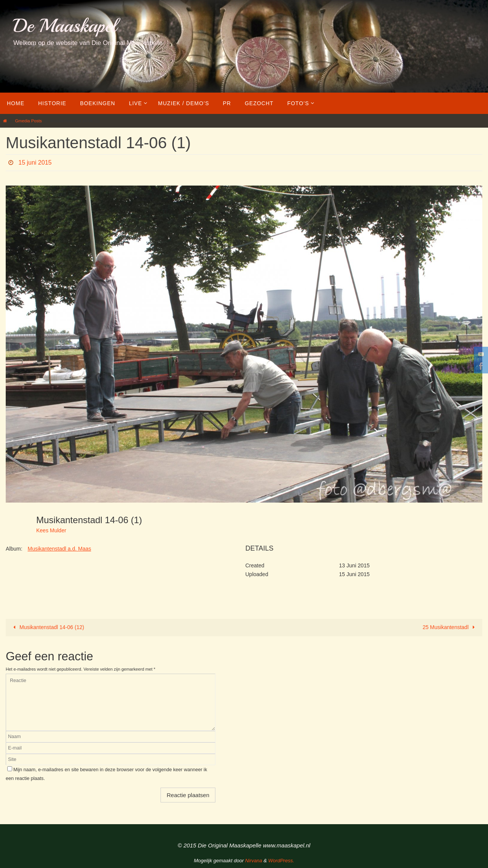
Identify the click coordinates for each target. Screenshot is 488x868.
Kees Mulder (51, 530)
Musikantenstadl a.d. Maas (59, 549)
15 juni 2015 (35, 163)
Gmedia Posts (28, 121)
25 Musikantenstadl (450, 627)
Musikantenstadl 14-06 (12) (47, 627)
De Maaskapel (65, 26)
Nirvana (254, 861)
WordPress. (281, 861)
